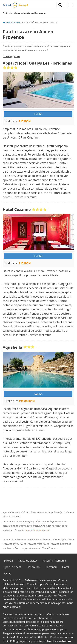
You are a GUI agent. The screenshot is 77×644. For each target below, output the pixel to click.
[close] (70, 5)
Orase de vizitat (28, 560)
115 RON (25, 121)
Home (7, 22)
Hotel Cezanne (17, 209)
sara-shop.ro (63, 641)
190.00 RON (27, 401)
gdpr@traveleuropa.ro (53, 629)
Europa (8, 560)
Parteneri (51, 567)
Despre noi (33, 567)
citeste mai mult (25, 197)
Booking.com (11, 56)
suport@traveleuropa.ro (52, 584)
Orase (17, 22)
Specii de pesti (13, 567)
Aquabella (12, 347)
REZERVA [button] (38, 114)
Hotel (66, 567)
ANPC (7, 573)
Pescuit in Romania (54, 560)
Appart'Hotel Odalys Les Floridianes (37, 63)
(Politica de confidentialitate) (31, 637)
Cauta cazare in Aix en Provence (28, 34)
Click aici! (15, 607)
